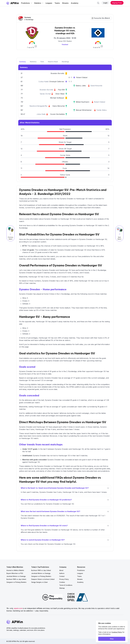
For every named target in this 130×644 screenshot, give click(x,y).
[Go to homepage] (13, 3)
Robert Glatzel (82, 77)
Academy (75, 3)
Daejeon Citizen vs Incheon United (43, 579)
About (61, 570)
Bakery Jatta (81, 86)
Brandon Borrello (57, 73)
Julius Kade (44, 82)
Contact (62, 576)
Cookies (62, 582)
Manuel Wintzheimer (84, 110)
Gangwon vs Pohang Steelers (16, 582)
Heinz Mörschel (59, 106)
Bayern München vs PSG (15, 573)
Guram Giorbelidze (57, 114)
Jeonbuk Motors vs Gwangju (16, 576)
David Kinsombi (96, 86)
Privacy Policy (64, 579)
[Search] (98, 3)
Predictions (27, 3)
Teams (57, 3)
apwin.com (18, 608)
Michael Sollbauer (57, 98)
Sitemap (62, 588)
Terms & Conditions (66, 585)
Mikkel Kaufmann (83, 102)
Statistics (39, 3)
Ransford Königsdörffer (39, 106)
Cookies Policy (117, 632)
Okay (112, 639)
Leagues (49, 3)
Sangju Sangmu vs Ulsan (39, 582)
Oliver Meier (60, 94)
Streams (65, 3)
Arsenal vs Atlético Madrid (15, 570)
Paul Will (61, 90)
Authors (62, 573)
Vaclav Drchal (45, 94)
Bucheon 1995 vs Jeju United (16, 579)
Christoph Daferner (57, 82)
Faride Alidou (102, 110)
